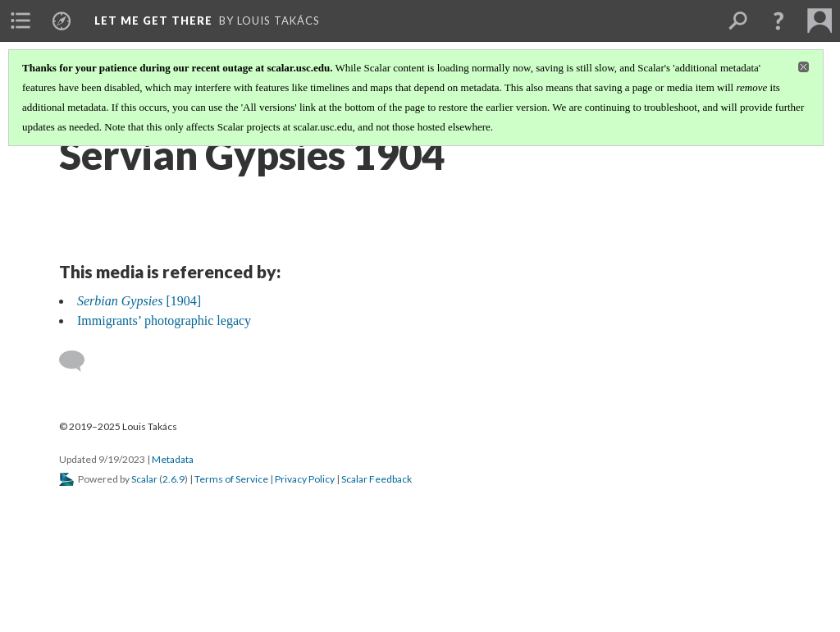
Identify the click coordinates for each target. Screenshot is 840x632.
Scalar (144, 479)
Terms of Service (231, 479)
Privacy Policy (305, 479)
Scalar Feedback (377, 479)
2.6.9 (173, 479)
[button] (778, 21)
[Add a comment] (79, 361)
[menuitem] (21, 21)
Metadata (173, 459)
